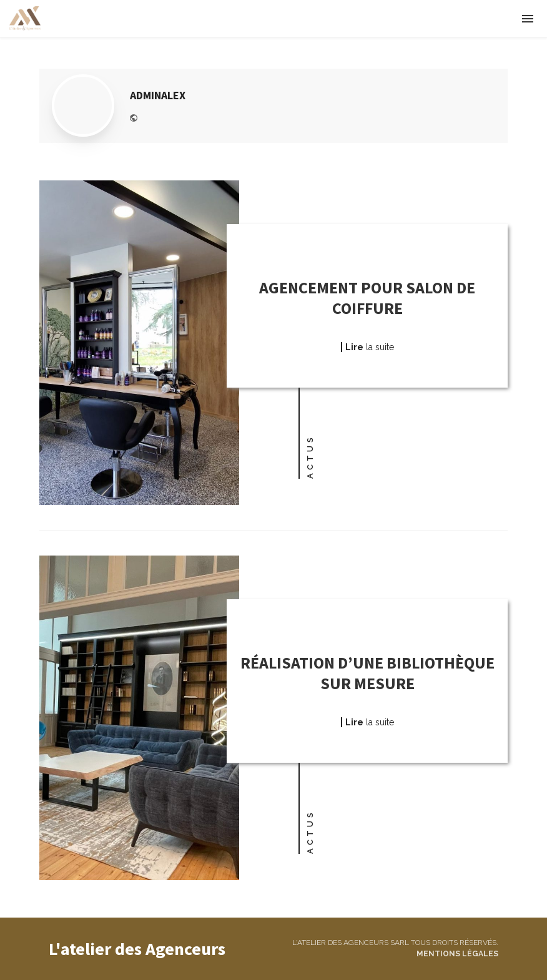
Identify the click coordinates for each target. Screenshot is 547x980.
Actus (310, 457)
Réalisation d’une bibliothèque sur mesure (367, 673)
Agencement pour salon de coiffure (367, 298)
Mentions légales (457, 954)
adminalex (158, 95)
